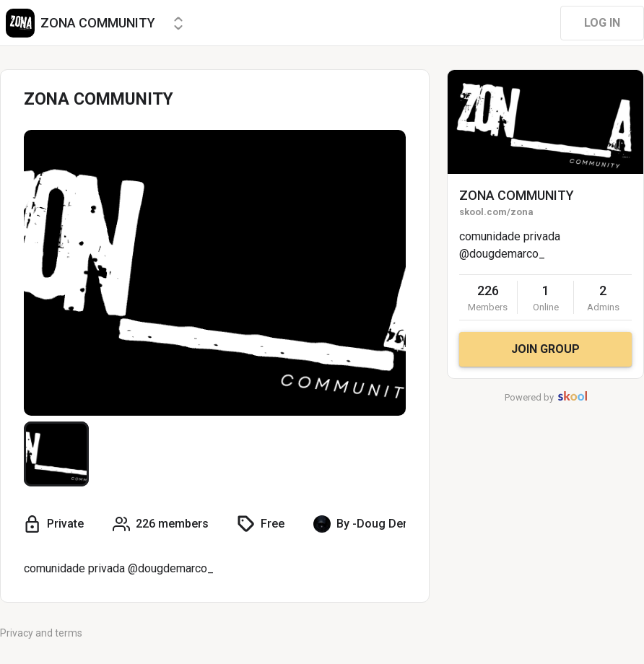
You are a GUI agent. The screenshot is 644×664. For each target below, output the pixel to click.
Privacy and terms (41, 633)
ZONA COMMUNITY (517, 195)
